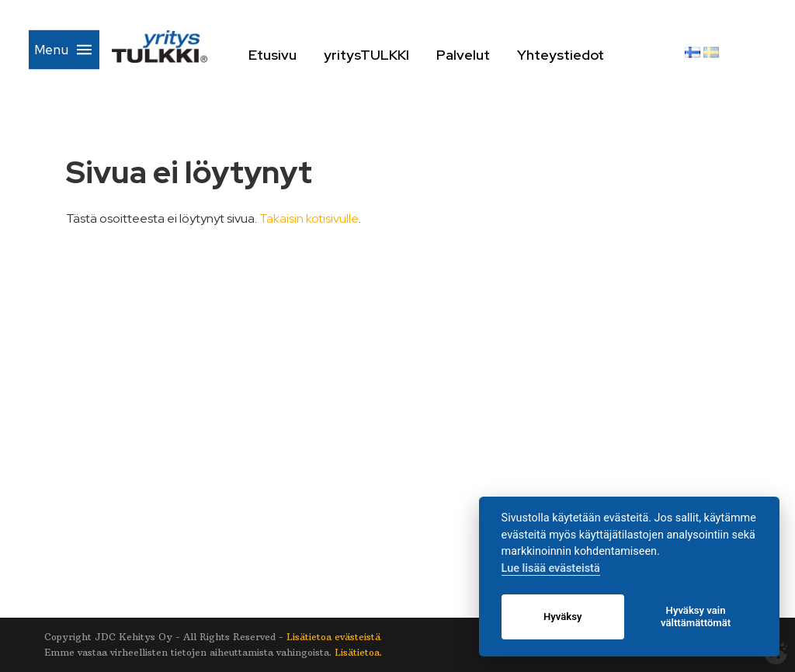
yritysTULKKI (418, 55)
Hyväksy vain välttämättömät (696, 617)
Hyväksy (562, 617)
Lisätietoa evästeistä (333, 637)
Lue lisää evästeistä (551, 568)
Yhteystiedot (614, 55)
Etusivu (325, 55)
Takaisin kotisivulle (309, 218)
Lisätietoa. (358, 652)
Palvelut (515, 55)
